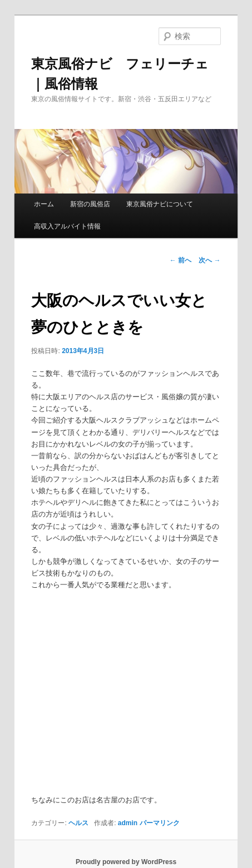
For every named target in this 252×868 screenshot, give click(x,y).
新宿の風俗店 (90, 204)
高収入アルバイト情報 (67, 226)
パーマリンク (160, 823)
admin (128, 823)
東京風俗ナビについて (160, 204)
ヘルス (78, 823)
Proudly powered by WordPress (126, 862)
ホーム (44, 204)
